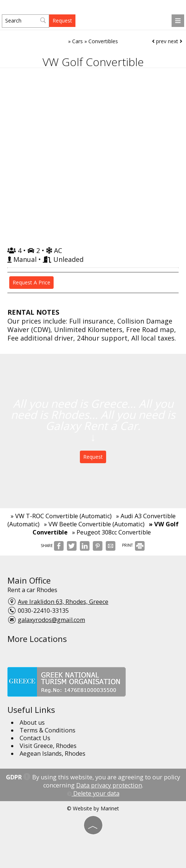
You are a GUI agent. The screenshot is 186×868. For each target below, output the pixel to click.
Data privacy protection (109, 785)
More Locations (37, 639)
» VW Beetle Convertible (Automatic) (94, 524)
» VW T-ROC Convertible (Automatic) (61, 516)
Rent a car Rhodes (32, 590)
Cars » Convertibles (95, 41)
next (175, 41)
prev (159, 41)
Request (62, 20)
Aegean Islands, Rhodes (53, 753)
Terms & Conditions (48, 730)
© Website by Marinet (93, 808)
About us (32, 722)
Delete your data (93, 793)
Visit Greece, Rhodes (48, 746)
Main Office (29, 580)
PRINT (133, 545)
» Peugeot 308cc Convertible (111, 532)
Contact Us (35, 738)
